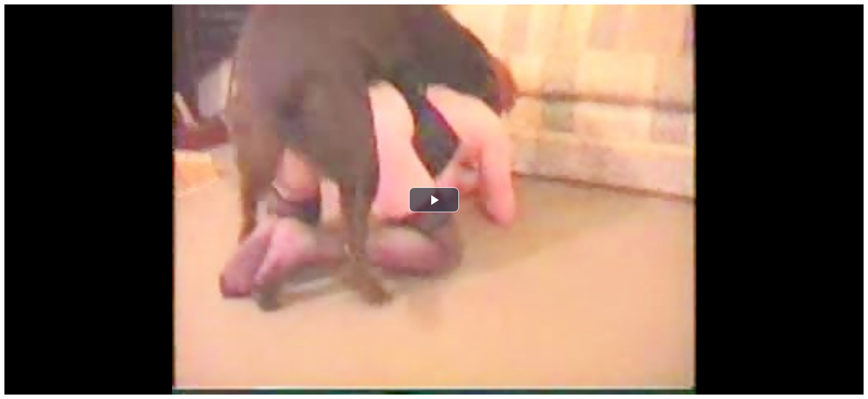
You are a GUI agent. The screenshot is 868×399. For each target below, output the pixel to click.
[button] (434, 200)
